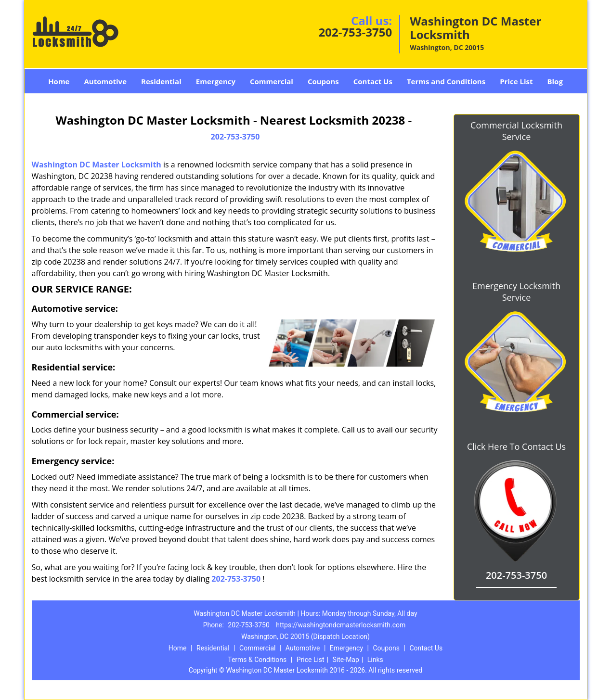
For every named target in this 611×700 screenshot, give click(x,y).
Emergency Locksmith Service (516, 292)
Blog (555, 81)
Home (59, 81)
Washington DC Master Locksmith (97, 165)
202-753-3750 (355, 32)
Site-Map (346, 660)
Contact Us (373, 81)
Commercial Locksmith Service (516, 131)
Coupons (323, 81)
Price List (516, 81)
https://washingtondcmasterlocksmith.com (341, 625)
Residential (161, 81)
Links (375, 660)
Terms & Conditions (257, 660)
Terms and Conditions (446, 81)
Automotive (105, 81)
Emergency (216, 81)
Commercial (272, 81)
